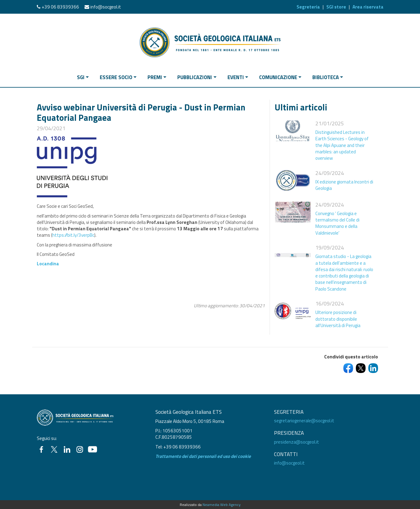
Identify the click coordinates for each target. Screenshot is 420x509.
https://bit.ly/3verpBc (73, 235)
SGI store (336, 7)
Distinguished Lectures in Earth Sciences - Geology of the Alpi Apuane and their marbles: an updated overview (342, 145)
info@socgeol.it (106, 7)
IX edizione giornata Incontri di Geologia (344, 185)
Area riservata (368, 7)
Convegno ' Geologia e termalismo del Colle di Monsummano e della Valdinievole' (337, 223)
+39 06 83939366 (60, 7)
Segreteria (308, 7)
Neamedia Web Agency (222, 505)
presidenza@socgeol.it (297, 442)
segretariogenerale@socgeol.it (304, 421)
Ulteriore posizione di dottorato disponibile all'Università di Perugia (338, 319)
